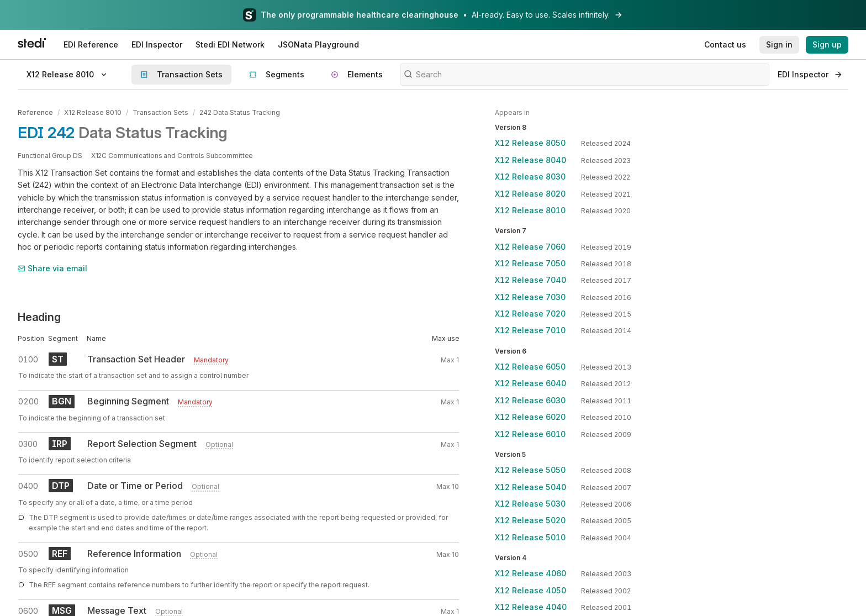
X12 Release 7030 (530, 297)
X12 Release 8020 (530, 194)
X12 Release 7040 (530, 280)
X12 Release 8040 (530, 160)
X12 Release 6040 (530, 383)
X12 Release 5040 (530, 487)
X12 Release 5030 (530, 504)
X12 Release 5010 (530, 537)
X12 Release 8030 (530, 177)
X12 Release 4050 (530, 590)
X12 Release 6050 (530, 367)
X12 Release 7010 (530, 330)
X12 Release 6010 (530, 434)
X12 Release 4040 (531, 607)
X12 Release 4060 (530, 573)
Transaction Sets (160, 112)
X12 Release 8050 (530, 143)
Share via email (52, 268)
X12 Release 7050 (530, 263)
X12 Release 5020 (530, 520)
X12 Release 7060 (530, 247)
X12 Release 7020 (530, 314)
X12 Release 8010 (93, 112)
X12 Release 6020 (530, 417)
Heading (39, 317)
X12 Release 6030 (530, 400)
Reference (35, 112)
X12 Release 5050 (530, 470)
